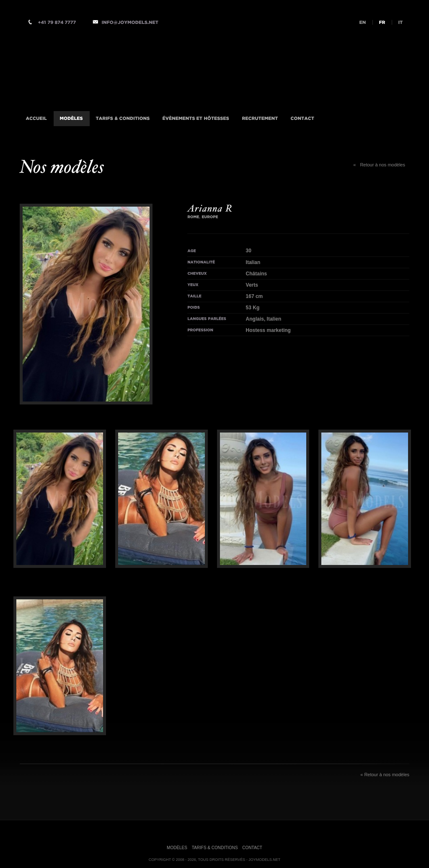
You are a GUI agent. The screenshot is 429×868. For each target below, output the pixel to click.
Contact (252, 848)
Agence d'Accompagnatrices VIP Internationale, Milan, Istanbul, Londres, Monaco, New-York (131, 68)
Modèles (177, 848)
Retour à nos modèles (379, 165)
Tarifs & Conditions (215, 848)
